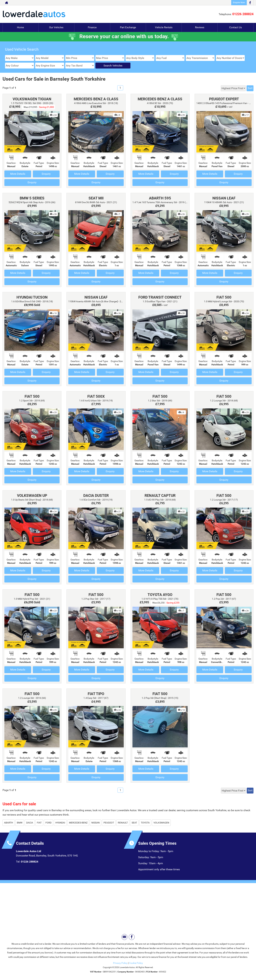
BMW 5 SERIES (32, 198)
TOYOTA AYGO (160, 595)
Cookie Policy (136, 963)
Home (21, 27)
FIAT (39, 823)
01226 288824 (243, 14)
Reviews (200, 27)
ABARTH (8, 823)
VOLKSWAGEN (161, 823)
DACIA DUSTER (96, 496)
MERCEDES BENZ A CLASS (96, 99)
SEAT (134, 823)
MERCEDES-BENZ (78, 823)
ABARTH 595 (160, 198)
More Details (18, 174)
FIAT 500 (224, 297)
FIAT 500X (96, 396)
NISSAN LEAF (224, 198)
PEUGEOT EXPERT (224, 99)
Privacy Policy (120, 963)
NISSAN (96, 823)
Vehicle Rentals (164, 27)
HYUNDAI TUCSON (32, 297)
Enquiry (46, 174)
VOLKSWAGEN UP (32, 496)
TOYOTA (145, 823)
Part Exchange (128, 27)
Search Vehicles (113, 66)
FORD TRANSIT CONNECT (160, 297)
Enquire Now (239, 2)
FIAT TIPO (96, 694)
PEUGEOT (109, 823)
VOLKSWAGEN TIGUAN (32, 99)
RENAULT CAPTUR (160, 496)
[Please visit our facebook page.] (250, 3)
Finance (92, 27)
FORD (48, 823)
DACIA (30, 823)
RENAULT (123, 823)
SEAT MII (96, 198)
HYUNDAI (60, 823)
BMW (20, 823)
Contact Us (236, 27)
